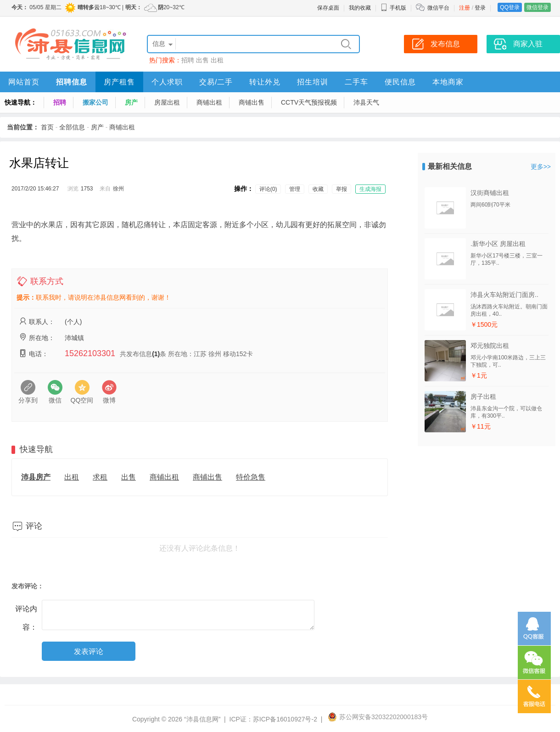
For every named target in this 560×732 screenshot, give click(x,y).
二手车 (356, 82)
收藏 (318, 189)
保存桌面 (328, 8)
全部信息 (72, 127)
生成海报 (370, 189)
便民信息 (400, 82)
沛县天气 (366, 102)
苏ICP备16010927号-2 (285, 719)
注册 (465, 8)
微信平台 (438, 8)
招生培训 (313, 82)
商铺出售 (252, 102)
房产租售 (119, 82)
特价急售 (251, 477)
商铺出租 (209, 102)
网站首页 (24, 82)
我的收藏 (360, 8)
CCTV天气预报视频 (309, 102)
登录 (480, 8)
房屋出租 (167, 102)
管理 (295, 189)
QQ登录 (510, 7)
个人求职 (167, 82)
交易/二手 (216, 82)
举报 (342, 189)
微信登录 (538, 7)
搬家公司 (95, 102)
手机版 (393, 8)
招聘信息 (72, 82)
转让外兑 (265, 82)
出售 (202, 60)
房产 (131, 102)
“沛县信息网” (202, 719)
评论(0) (268, 189)
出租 (217, 60)
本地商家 (448, 82)
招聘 (188, 60)
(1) (156, 354)
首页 (47, 127)
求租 (100, 477)
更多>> (541, 167)
